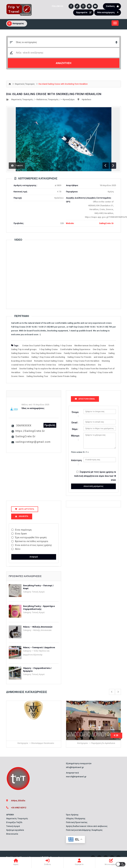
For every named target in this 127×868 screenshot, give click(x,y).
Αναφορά (34, 557)
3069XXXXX (24, 426)
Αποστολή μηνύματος (93, 486)
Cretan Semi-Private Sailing (63, 376)
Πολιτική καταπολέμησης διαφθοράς (84, 830)
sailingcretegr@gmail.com (33, 442)
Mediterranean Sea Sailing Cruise (90, 346)
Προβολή (50, 425)
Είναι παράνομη (23, 530)
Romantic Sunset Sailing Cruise (49, 361)
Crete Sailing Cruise (32, 372)
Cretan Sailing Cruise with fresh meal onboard (65, 372)
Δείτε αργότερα (25, 509)
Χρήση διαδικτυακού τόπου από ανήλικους (87, 826)
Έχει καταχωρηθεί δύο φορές (31, 537)
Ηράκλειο (86, 99)
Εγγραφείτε (85, 12)
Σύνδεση (113, 6)
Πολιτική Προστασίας (77, 822)
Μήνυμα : (75, 438)
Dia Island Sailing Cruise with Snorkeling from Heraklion (54, 94)
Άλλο (18, 549)
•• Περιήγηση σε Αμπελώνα (102, 743)
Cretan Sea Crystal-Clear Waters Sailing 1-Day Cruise (47, 346)
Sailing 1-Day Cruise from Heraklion (83, 361)
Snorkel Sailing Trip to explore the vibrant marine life (44, 369)
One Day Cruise (100, 349)
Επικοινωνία (12, 834)
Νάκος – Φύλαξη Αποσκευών (38, 627)
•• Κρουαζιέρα (68, 99)
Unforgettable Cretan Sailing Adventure (77, 365)
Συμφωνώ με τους (95, 476)
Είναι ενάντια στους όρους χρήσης (33, 545)
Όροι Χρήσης (72, 815)
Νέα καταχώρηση (109, 12)
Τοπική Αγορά (38, 592)
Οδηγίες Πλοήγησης (76, 818)
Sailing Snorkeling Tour (37, 376)
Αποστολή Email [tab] (85, 399)
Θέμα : (75, 429)
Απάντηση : (76, 462)
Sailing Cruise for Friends (79, 357)
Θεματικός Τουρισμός (25, 84)
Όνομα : (75, 414)
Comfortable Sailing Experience (75, 349)
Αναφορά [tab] (22, 516)
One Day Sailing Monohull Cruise (46, 353)
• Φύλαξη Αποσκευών (42, 630)
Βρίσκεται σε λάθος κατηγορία (32, 541)
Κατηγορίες (16, 24)
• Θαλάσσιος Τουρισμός (47, 99)
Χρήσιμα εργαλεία (15, 830)
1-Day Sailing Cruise (48, 349)
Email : (75, 423)
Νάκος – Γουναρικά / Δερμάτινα (39, 647)
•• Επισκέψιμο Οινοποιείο (42, 743)
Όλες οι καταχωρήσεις (33, 408)
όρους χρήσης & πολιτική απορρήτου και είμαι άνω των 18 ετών (95, 476)
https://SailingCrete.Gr (30, 431)
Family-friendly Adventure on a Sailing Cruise (85, 353)
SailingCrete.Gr (106, 223)
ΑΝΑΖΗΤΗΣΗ (63, 63)
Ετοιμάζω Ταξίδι (14, 822)
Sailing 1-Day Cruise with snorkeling (48, 357)
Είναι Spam (21, 534)
